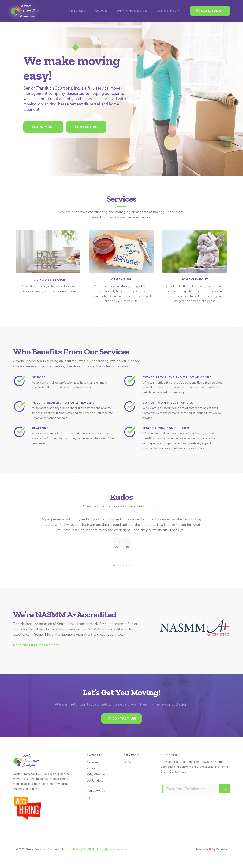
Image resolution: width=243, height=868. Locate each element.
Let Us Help (95, 781)
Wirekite (221, 849)
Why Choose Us (98, 774)
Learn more (43, 127)
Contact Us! (124, 719)
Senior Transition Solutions (34, 11)
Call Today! (213, 11)
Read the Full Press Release (36, 645)
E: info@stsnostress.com (112, 849)
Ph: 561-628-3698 (83, 849)
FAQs (127, 762)
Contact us (86, 127)
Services (93, 762)
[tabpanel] (121, 535)
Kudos (91, 768)
